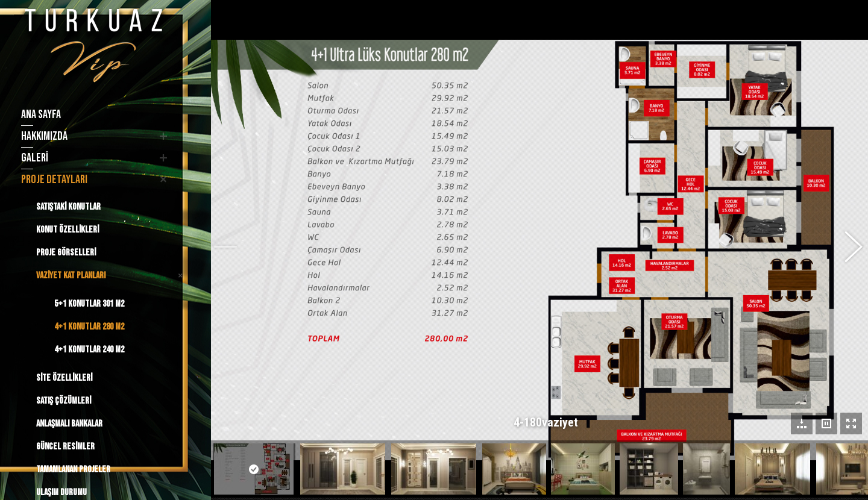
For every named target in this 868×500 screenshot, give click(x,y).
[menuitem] (92, 114)
